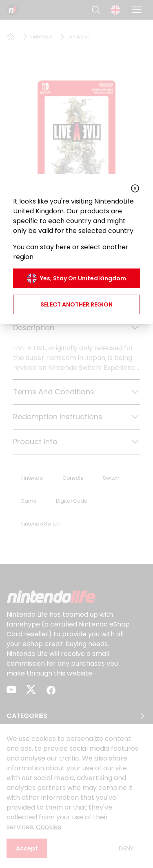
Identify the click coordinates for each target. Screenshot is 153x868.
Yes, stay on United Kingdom (76, 278)
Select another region (76, 304)
